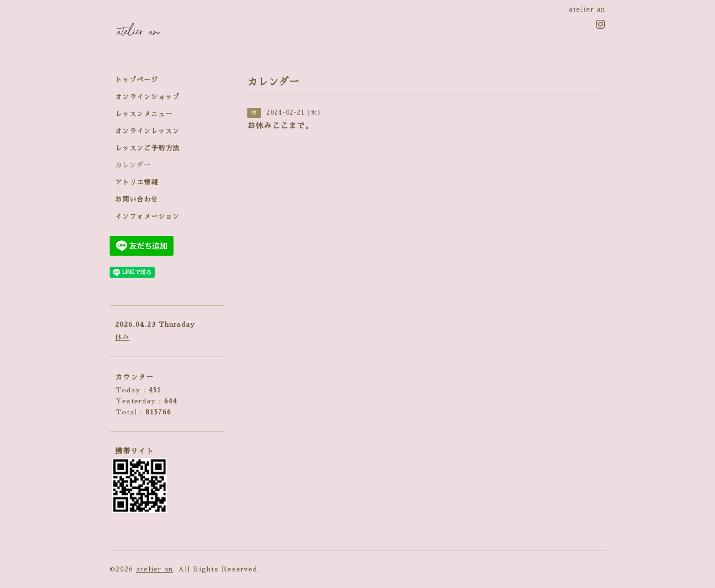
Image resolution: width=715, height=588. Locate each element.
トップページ (137, 80)
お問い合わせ (137, 199)
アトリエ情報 (137, 182)
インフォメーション (147, 217)
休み (122, 337)
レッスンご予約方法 (147, 148)
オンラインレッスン (147, 131)
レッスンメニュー (144, 114)
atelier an (155, 569)
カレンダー (133, 165)
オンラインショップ (147, 97)
